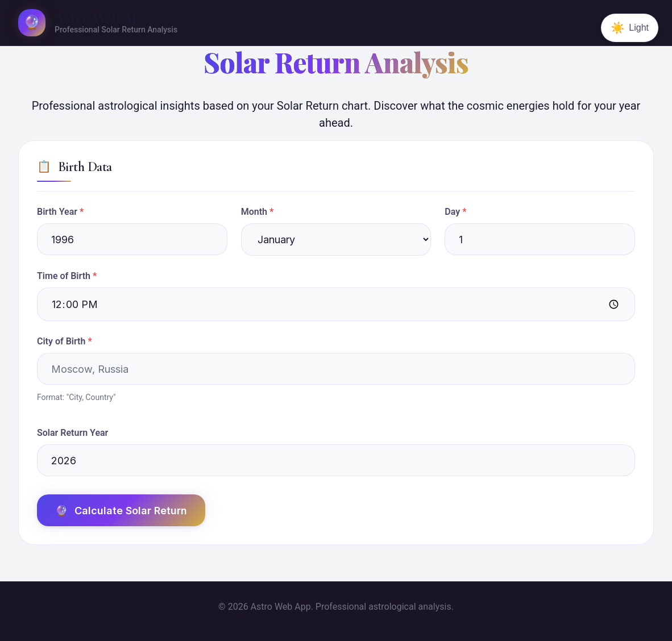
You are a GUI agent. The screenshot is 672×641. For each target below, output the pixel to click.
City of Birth (61, 341)
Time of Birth (64, 276)
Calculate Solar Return (121, 511)
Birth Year (57, 212)
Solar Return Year (72, 433)
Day (452, 212)
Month (254, 212)
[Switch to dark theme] (630, 28)
